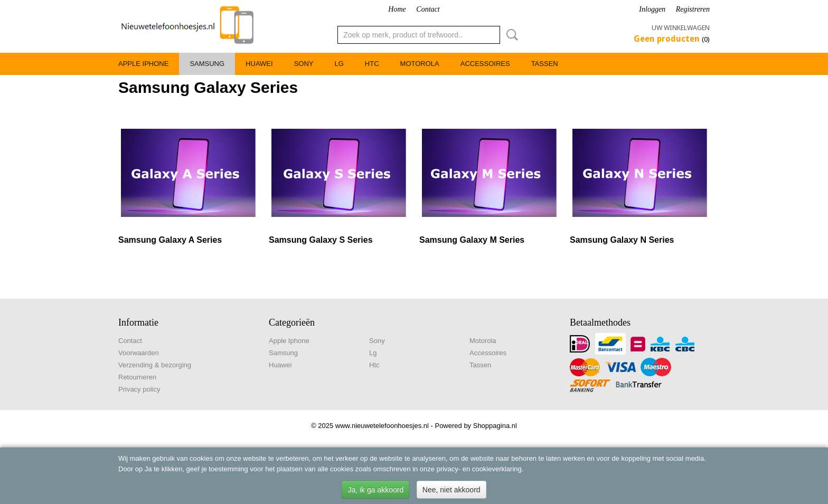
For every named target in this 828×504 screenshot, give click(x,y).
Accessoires (485, 64)
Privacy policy (139, 389)
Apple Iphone (143, 64)
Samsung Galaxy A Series (170, 240)
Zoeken (510, 35)
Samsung (207, 64)
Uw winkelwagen (681, 28)
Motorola (420, 64)
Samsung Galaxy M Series (472, 240)
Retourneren (137, 377)
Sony (304, 64)
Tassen (545, 64)
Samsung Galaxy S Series (321, 240)
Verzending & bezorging (155, 365)
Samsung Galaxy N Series (622, 240)
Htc (372, 64)
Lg (339, 64)
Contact (428, 9)
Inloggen (652, 9)
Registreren (693, 9)
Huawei (259, 64)
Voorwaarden (139, 353)
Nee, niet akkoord (451, 490)
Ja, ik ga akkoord (375, 490)
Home (397, 9)
